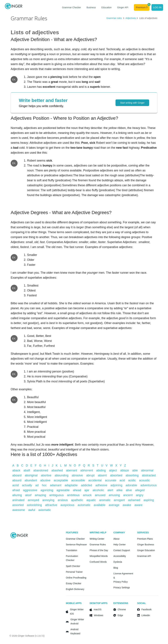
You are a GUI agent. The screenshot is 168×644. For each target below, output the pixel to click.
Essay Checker (73, 583)
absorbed (116, 475)
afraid (16, 490)
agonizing (47, 490)
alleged (140, 490)
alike (119, 490)
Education (106, 7)
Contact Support (122, 550)
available (100, 505)
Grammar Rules (98, 545)
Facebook (146, 609)
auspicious (67, 505)
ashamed (134, 500)
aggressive (30, 490)
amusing (114, 495)
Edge (120, 615)
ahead (77, 490)
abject (113, 470)
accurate (110, 480)
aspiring (149, 500)
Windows (99, 615)
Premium (143, 6)
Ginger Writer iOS (77, 611)
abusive (45, 480)
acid (122, 480)
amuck (87, 495)
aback (16, 470)
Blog (116, 568)
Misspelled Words (99, 556)
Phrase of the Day (99, 550)
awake (127, 505)
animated (18, 500)
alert (110, 490)
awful (32, 510)
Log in (157, 7)
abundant (31, 480)
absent (102, 475)
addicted (86, 485)
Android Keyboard (75, 631)
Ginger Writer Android (77, 622)
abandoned (41, 470)
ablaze (125, 470)
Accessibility (120, 556)
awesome (19, 510)
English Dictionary (75, 589)
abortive (46, 475)
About (116, 539)
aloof (28, 495)
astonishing (34, 505)
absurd (17, 480)
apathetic (77, 500)
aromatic (105, 500)
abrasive (77, 475)
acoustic (145, 480)
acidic (132, 480)
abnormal (147, 470)
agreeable (63, 490)
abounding (62, 475)
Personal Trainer (74, 572)
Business (91, 7)
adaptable (71, 485)
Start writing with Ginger (132, 103)
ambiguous (56, 495)
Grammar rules (114, 18)
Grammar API (144, 556)
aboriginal (31, 475)
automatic (84, 505)
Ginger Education (146, 550)
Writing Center (97, 539)
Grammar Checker (71, 7)
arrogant (119, 500)
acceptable (61, 480)
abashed (57, 470)
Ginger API (123, 7)
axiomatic (45, 510)
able (135, 470)
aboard (17, 475)
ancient (128, 495)
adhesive (101, 485)
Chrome (122, 609)
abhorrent (87, 470)
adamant (56, 485)
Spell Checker (73, 566)
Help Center (120, 545)
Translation (71, 550)
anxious (63, 500)
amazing (40, 495)
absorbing (132, 475)
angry (140, 495)
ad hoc (41, 485)
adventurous (149, 485)
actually (27, 485)
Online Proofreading (76, 578)
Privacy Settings (122, 588)
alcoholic (98, 490)
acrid (16, 485)
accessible (78, 480)
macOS (98, 609)
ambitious (73, 495)
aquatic (91, 500)
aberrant (71, 470)
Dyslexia (118, 562)
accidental (95, 480)
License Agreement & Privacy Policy (123, 578)
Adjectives (131, 18)
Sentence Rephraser (76, 545)
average (114, 505)
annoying (48, 500)
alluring (17, 495)
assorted (18, 505)
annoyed (33, 500)
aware (139, 505)
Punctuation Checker (72, 558)
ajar (87, 490)
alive (129, 490)
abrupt (90, 475)
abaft (27, 470)
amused (100, 495)
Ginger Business (146, 545)
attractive (51, 505)
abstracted (149, 475)
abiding (101, 470)
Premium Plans (145, 539)
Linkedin (146, 615)
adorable (131, 485)
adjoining (116, 485)
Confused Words (98, 562)
